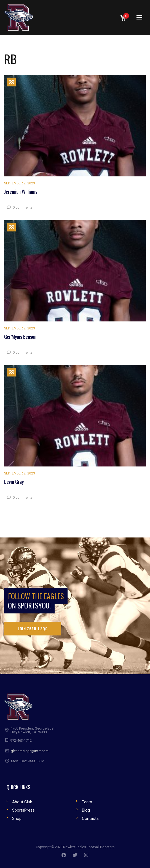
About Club (22, 802)
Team (87, 802)
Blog (86, 810)
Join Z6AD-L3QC (33, 628)
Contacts (90, 818)
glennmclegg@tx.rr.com (30, 751)
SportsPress (23, 810)
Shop (17, 818)
